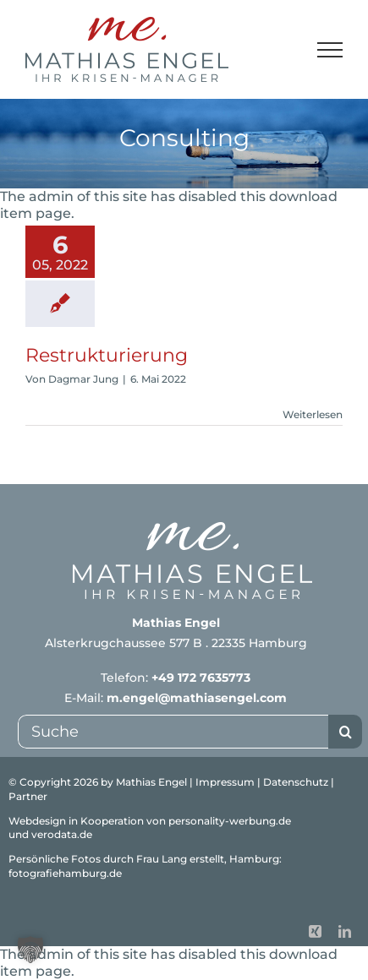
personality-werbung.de (230, 821)
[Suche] (173, 732)
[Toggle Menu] (330, 50)
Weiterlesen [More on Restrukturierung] (313, 414)
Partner (28, 796)
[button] (30, 950)
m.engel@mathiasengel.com (197, 698)
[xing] (315, 931)
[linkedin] (345, 931)
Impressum (225, 782)
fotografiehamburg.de (65, 873)
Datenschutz (296, 782)
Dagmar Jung (83, 379)
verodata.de (62, 834)
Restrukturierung (107, 355)
